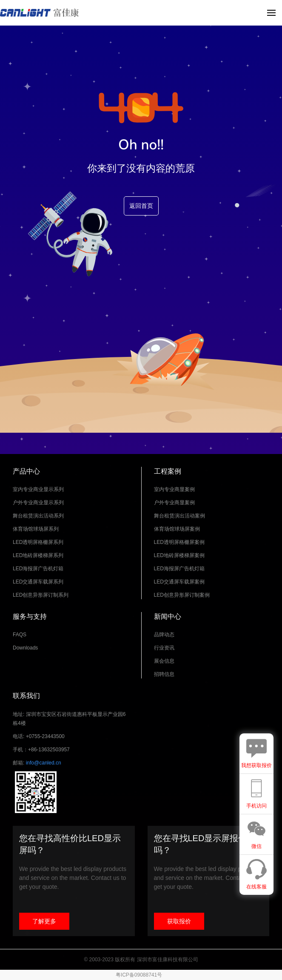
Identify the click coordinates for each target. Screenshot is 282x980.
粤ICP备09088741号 (139, 975)
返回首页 (141, 206)
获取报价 (179, 921)
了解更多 (44, 921)
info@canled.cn (44, 763)
